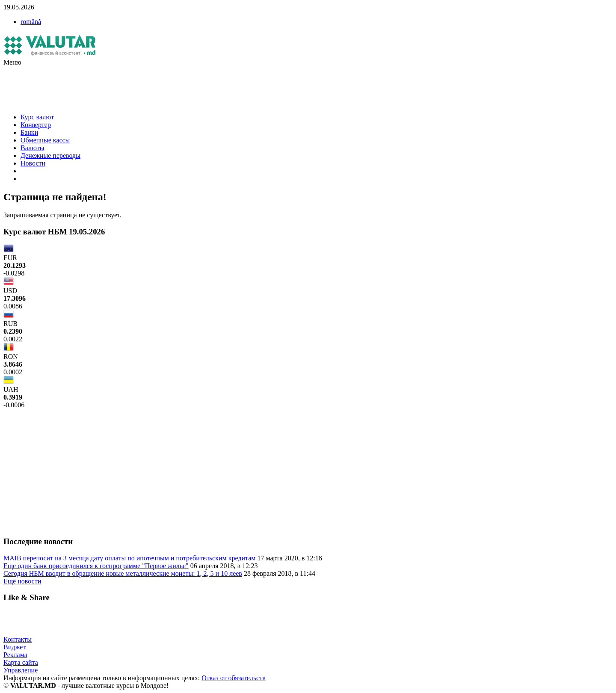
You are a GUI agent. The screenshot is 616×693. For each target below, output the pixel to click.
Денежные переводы (50, 155)
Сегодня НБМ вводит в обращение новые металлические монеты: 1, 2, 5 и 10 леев (123, 573)
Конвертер (36, 125)
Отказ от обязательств (233, 678)
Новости (33, 163)
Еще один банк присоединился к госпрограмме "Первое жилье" (96, 566)
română (31, 22)
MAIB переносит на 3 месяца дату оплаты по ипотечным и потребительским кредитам (129, 558)
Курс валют (37, 117)
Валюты (32, 148)
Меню (12, 62)
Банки (29, 132)
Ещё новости (22, 581)
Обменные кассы (45, 140)
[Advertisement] (159, 86)
